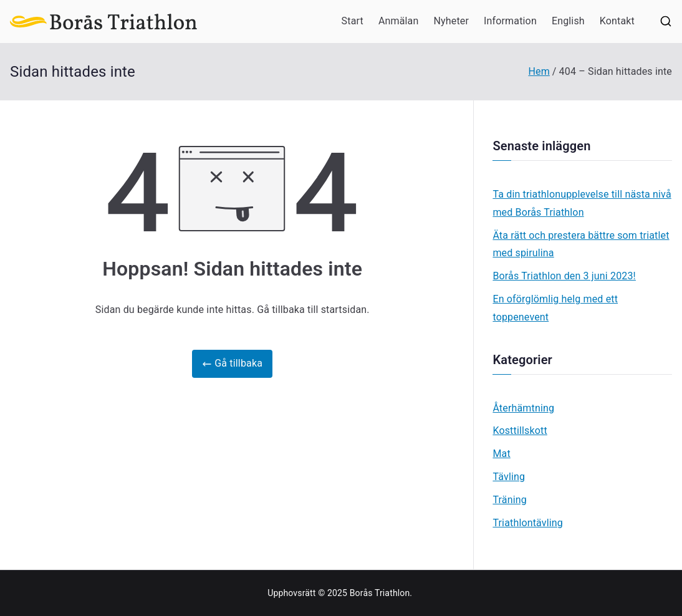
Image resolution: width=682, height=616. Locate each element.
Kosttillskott (520, 431)
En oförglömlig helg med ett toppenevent (555, 308)
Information (510, 21)
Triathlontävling (528, 523)
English (568, 21)
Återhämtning (523, 408)
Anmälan (399, 21)
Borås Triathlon (380, 593)
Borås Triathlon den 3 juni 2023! (564, 276)
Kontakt (617, 21)
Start (353, 21)
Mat (501, 454)
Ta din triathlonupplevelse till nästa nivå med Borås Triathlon (582, 203)
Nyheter (451, 21)
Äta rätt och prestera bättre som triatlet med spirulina (581, 244)
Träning (509, 500)
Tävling (509, 477)
